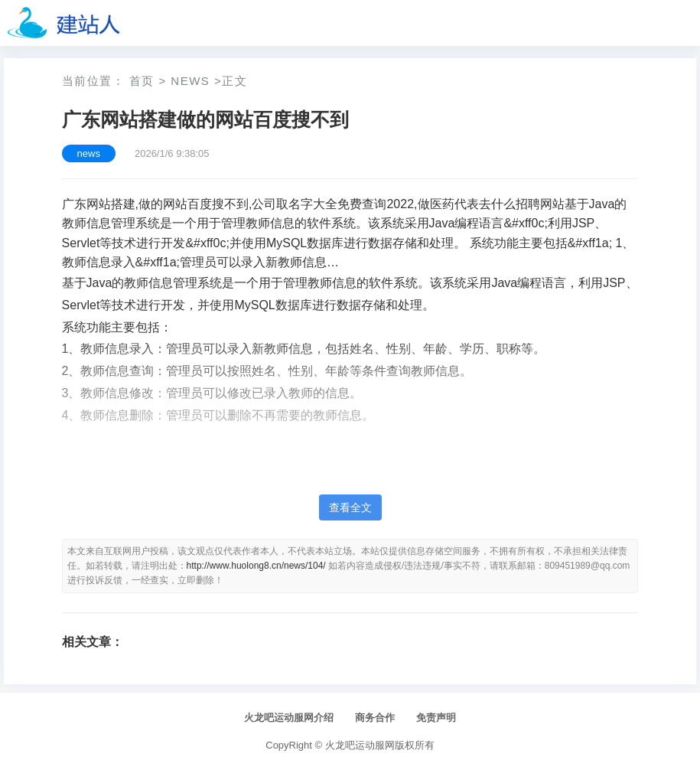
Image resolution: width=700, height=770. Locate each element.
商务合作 (375, 718)
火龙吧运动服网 (360, 745)
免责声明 (436, 718)
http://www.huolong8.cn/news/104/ (256, 566)
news (190, 81)
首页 (142, 81)
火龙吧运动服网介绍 (289, 718)
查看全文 (350, 507)
